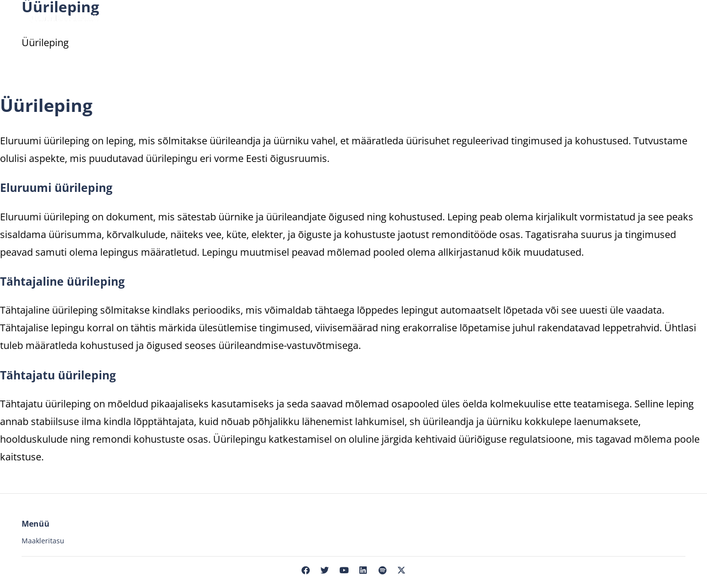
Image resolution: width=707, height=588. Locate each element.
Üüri (222, 17)
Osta (134, 17)
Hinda (265, 17)
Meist (573, 17)
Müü (180, 17)
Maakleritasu (43, 541)
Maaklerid (325, 17)
